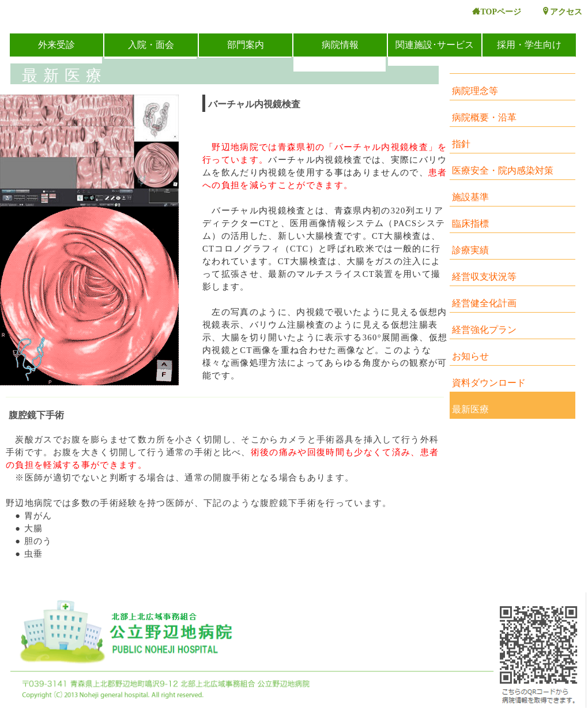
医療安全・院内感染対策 (503, 170)
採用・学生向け (529, 45)
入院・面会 (151, 45)
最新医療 (470, 409)
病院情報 (340, 45)
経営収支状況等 (484, 277)
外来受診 (56, 45)
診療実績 (470, 250)
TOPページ (497, 12)
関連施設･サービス (435, 45)
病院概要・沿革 (484, 117)
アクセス (562, 12)
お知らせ (470, 356)
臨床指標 (470, 224)
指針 (461, 144)
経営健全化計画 (484, 303)
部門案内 (246, 45)
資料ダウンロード (489, 383)
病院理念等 (475, 91)
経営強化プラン (484, 330)
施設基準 (470, 197)
